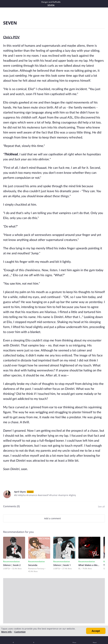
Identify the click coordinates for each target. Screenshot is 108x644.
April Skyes (20, 492)
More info (7, 632)
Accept (96, 631)
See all (101, 507)
